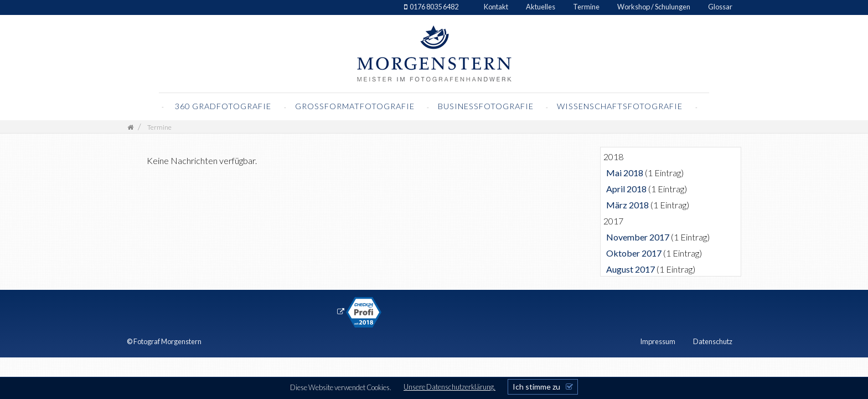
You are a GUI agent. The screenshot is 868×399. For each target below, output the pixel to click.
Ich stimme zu (536, 387)
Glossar (720, 7)
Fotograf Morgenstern (167, 341)
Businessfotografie (487, 106)
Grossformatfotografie (356, 106)
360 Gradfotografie (223, 106)
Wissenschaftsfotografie (621, 106)
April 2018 (626, 189)
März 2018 (627, 205)
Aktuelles (541, 7)
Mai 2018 (625, 173)
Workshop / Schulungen (654, 7)
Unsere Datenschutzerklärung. (449, 387)
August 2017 (631, 269)
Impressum (658, 341)
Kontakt (496, 7)
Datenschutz (713, 341)
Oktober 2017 (634, 253)
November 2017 (638, 237)
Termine (586, 7)
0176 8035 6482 (434, 7)
